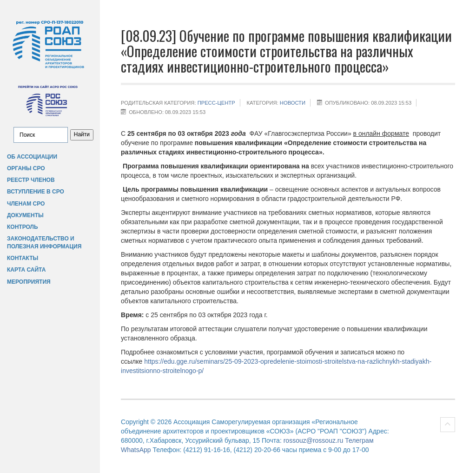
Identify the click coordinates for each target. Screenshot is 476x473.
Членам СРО (26, 204)
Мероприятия (29, 282)
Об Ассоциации (32, 157)
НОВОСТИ (293, 103)
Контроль (23, 227)
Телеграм (359, 440)
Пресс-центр (216, 103)
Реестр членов (31, 180)
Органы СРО (26, 168)
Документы (25, 215)
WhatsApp (136, 450)
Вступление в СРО (36, 192)
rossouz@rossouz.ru (314, 440)
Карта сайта (26, 270)
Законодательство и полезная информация (44, 243)
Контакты (23, 258)
